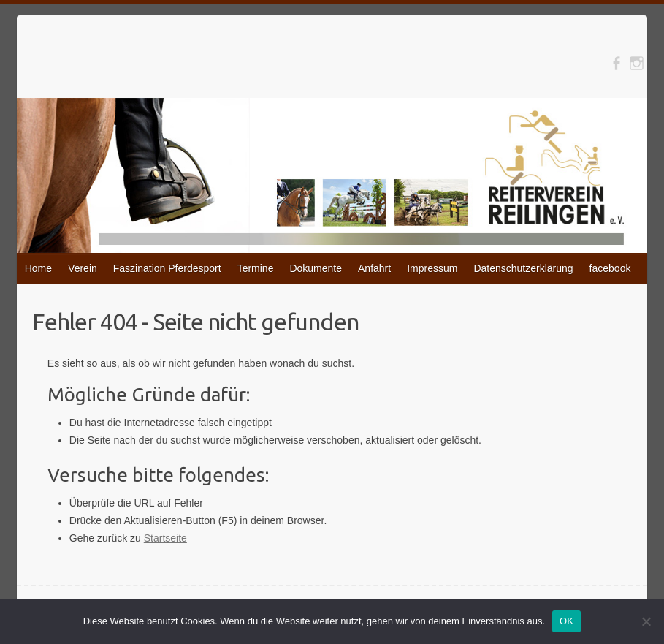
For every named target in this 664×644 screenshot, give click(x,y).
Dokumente (316, 268)
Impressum (432, 268)
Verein (83, 268)
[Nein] (646, 621)
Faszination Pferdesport (167, 268)
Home (38, 268)
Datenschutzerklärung (523, 268)
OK (566, 621)
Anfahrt (374, 268)
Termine (256, 268)
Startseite (165, 538)
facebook (610, 268)
